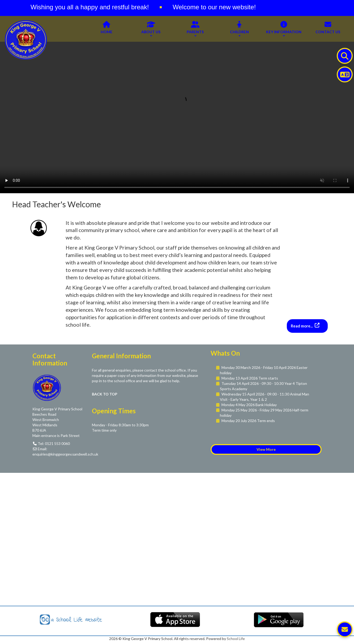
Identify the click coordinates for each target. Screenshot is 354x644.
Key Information (284, 29)
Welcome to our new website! (217, 7)
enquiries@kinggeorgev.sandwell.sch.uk (65, 454)
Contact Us (328, 29)
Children (239, 29)
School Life (236, 639)
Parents (195, 29)
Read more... (302, 326)
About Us (151, 29)
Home (106, 29)
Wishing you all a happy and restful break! (92, 7)
